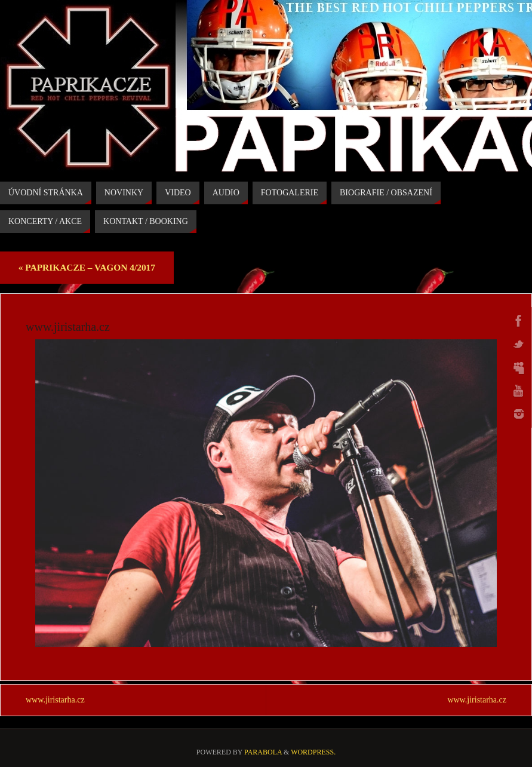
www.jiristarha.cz (55, 700)
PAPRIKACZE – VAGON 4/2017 (87, 267)
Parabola (263, 752)
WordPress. (313, 752)
